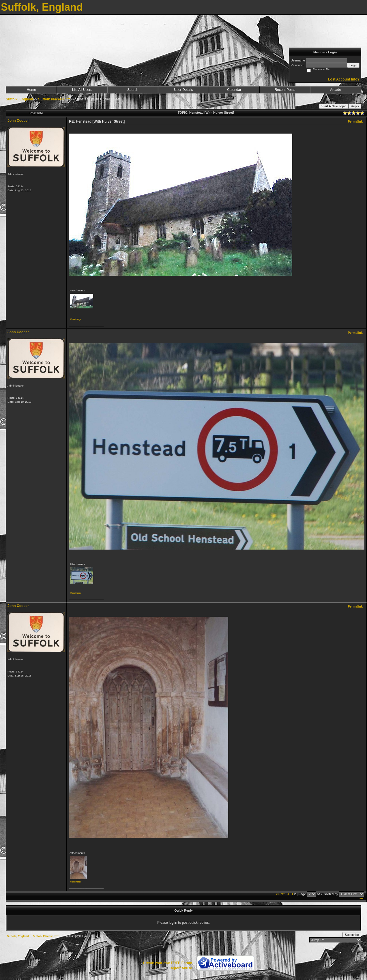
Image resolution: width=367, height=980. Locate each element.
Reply (355, 106)
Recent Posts (285, 90)
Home (31, 90)
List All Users (82, 90)
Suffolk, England (19, 99)
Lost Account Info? (344, 79)
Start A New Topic (334, 106)
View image (76, 319)
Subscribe (352, 935)
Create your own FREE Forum (168, 963)
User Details (183, 90)
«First (281, 894)
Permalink (355, 121)
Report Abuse (181, 968)
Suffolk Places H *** (54, 99)
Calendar (234, 90)
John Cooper (18, 121)
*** (361, 899)
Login (353, 65)
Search (133, 90)
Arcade (336, 90)
